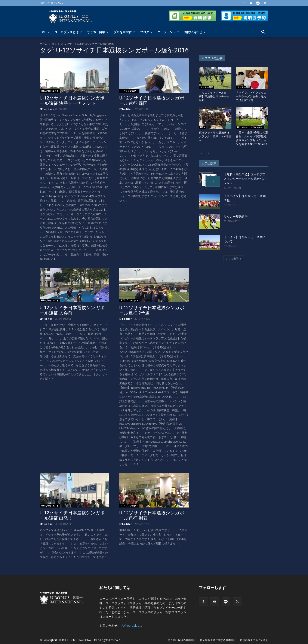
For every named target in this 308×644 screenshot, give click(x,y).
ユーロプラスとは (68, 32)
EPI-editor (46, 109)
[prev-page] (202, 153)
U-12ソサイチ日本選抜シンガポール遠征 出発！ (72, 516)
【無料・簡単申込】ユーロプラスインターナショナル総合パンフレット (245, 179)
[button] (263, 32)
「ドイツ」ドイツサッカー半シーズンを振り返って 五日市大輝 (251, 96)
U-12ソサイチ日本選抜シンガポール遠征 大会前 (72, 310)
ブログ (146, 32)
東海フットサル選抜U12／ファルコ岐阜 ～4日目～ (215, 136)
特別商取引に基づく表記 (254, 640)
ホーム (46, 32)
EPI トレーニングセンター (250, 127)
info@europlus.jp (131, 625)
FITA (203, 127)
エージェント (168, 32)
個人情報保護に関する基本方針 (218, 640)
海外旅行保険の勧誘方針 (182, 640)
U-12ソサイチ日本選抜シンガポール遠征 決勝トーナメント (72, 101)
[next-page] (208, 153)
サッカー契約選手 (236, 217)
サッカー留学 (98, 32)
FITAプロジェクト (50, 91)
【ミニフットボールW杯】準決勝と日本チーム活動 (214, 96)
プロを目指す (124, 32)
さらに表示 (234, 259)
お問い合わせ (195, 32)
